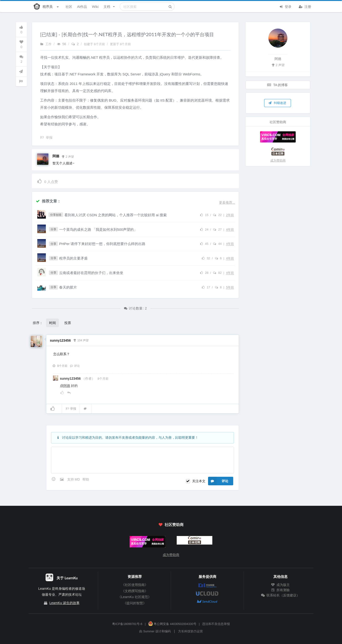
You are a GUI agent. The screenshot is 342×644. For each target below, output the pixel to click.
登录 (285, 6)
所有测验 (280, 590)
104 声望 (81, 340)
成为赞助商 (278, 160)
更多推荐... (227, 202)
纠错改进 (277, 103)
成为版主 (280, 585)
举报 (71, 409)
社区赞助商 (171, 524)
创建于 (95, 44)
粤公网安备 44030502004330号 (172, 624)
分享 (53, 229)
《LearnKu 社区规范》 (135, 597)
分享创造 (56, 215)
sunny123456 (60, 340)
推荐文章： (48, 201)
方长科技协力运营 (190, 631)
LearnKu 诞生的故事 (64, 603)
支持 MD (74, 479)
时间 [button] (52, 323)
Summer (149, 631)
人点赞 (47, 181)
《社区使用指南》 (135, 585)
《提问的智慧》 (135, 603)
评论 (75, 366)
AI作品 (82, 7)
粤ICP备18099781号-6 (127, 624)
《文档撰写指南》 (135, 591)
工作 (46, 44)
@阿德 (65, 386)
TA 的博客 (278, 85)
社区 (69, 7)
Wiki (95, 7)
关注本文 (199, 481)
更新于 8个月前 (121, 44)
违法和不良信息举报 (216, 624)
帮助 (86, 479)
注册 (305, 6)
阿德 (56, 156)
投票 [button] (68, 323)
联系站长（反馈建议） (280, 595)
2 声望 (68, 156)
